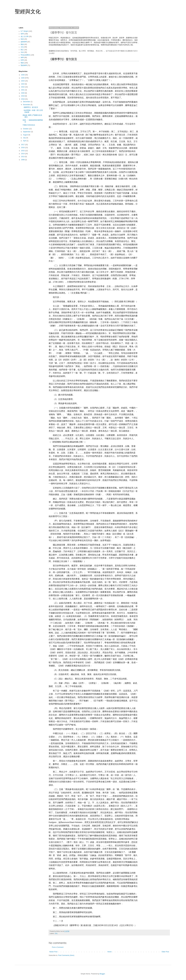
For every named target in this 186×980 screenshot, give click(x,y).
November (27, 105)
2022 (23, 87)
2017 (23, 145)
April (25, 141)
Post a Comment (58, 947)
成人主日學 (25, 37)
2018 (23, 99)
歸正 (22, 50)
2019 (23, 96)
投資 (22, 39)
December (27, 102)
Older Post (165, 952)
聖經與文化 (28, 11)
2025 (23, 78)
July (25, 138)
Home (110, 952)
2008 (23, 160)
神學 (22, 58)
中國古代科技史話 (29, 125)
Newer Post (53, 952)
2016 (23, 148)
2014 (23, 154)
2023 (23, 84)
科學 (22, 60)
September (27, 132)
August (26, 135)
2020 (23, 93)
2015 (23, 151)
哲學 (22, 34)
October (26, 129)
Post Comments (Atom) (66, 955)
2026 (23, 75)
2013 (23, 157)
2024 (23, 81)
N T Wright (24, 31)
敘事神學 (24, 42)
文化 (56, 933)
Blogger (102, 974)
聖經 (22, 63)
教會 (22, 44)
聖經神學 (24, 65)
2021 (23, 90)
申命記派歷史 (25, 55)
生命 (22, 52)
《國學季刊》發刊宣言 (30, 107)
